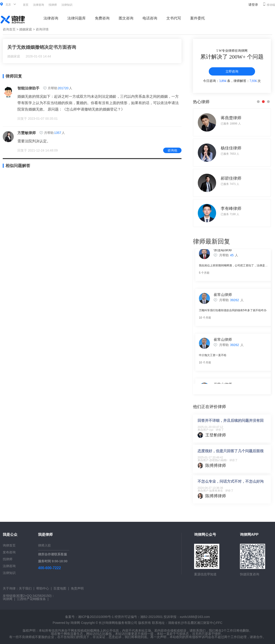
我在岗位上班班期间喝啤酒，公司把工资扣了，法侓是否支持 (236, 268)
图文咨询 (126, 18)
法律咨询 (38, 5)
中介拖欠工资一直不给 (213, 357)
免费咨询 (102, 18)
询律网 (8, 599)
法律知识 (67, 5)
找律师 (53, 5)
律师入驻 (44, 545)
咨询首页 (9, 29)
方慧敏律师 (27, 133)
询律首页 (9, 545)
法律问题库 (77, 18)
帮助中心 (43, 588)
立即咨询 (232, 71)
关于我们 (25, 588)
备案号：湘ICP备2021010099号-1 (89, 617)
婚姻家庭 (26, 29)
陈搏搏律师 (216, 465)
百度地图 (60, 588)
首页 (26, 5)
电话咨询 (150, 18)
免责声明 (77, 588)
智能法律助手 (28, 88)
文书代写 (174, 18)
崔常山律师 (223, 297)
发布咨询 (9, 552)
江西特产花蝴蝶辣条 (31, 599)
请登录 (253, 5)
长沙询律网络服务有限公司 (118, 623)
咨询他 (172, 150)
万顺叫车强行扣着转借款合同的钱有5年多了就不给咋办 (233, 312)
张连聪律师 (223, 252)
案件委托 (198, 18)
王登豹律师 (216, 435)
